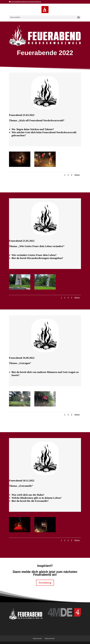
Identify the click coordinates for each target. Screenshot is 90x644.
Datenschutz (50, 638)
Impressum (37, 638)
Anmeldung (45, 583)
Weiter (77, 175)
